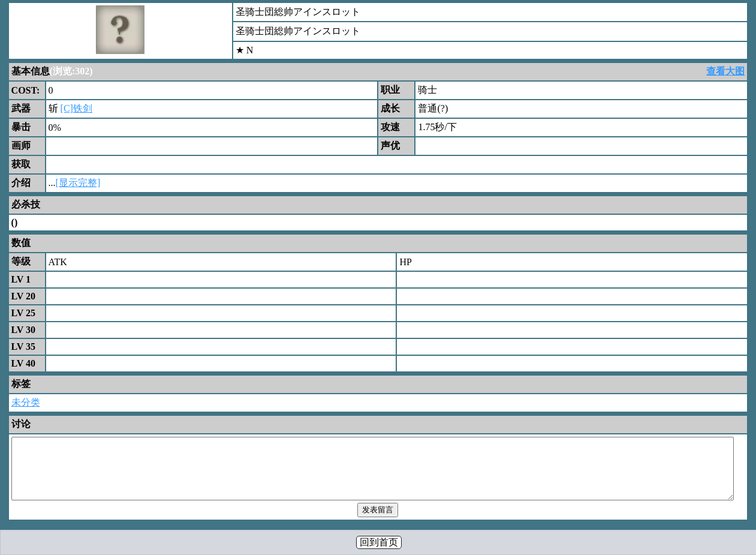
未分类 (26, 402)
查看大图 (725, 71)
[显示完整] (78, 183)
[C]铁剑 (76, 108)
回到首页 (379, 542)
